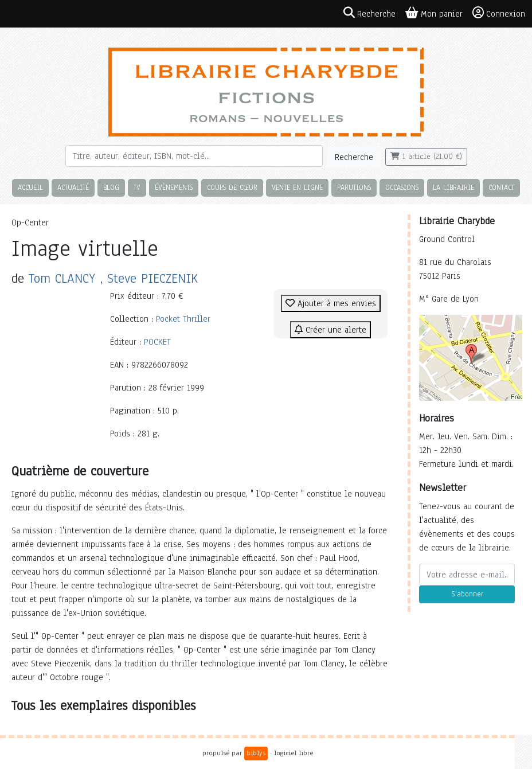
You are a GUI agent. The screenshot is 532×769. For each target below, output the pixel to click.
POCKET (157, 342)
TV (137, 187)
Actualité (73, 187)
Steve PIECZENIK (152, 278)
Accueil (30, 187)
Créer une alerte (330, 330)
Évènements (174, 187)
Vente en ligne (297, 187)
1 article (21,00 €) (426, 157)
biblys (256, 753)
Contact (501, 187)
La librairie (453, 187)
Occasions (402, 187)
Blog (111, 187)
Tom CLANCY (62, 278)
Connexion (499, 13)
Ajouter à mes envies (331, 303)
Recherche (354, 157)
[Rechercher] (194, 156)
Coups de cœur (232, 187)
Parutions (354, 187)
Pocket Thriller (183, 319)
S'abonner (467, 594)
